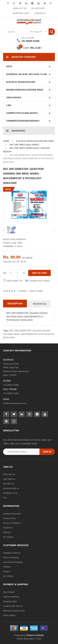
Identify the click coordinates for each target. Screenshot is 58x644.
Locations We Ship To (13, 606)
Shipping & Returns (12, 553)
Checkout (40, 13)
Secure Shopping (11, 557)
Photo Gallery (9, 615)
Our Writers (8, 576)
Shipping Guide (10, 601)
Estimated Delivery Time (14, 611)
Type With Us (9, 479)
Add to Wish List (15, 281)
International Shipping (13, 562)
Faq (5, 498)
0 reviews (22, 291)
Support (7, 571)
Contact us (8, 528)
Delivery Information (12, 514)
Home (6, 141)
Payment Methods (11, 597)
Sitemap (7, 532)
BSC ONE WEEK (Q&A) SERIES (24, 145)
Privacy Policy (9, 518)
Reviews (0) (40, 304)
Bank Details (9, 592)
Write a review (36, 291)
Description (15, 304)
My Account (38, 8)
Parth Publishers (18, 239)
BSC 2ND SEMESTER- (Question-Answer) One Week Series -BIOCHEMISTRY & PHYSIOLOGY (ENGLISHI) (29, 159)
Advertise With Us (11, 488)
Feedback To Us (10, 493)
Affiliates (7, 567)
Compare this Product (39, 281)
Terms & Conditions (12, 523)
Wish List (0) (20, 8)
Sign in (47, 452)
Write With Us (9, 474)
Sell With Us (9, 484)
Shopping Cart (21, 13)
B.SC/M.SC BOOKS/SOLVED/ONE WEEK (35, 141)
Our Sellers (8, 537)
